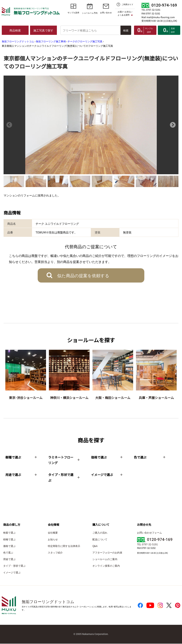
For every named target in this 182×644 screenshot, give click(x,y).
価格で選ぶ (9, 546)
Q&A (95, 546)
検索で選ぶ (9, 533)
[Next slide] (173, 125)
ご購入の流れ (100, 533)
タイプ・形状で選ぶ (14, 566)
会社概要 (53, 533)
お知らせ (53, 540)
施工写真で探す (43, 30)
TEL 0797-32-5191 (151, 10)
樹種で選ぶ (9, 540)
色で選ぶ (8, 553)
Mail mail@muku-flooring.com (158, 17)
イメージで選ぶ (12, 573)
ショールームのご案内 (105, 559)
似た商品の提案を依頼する (83, 275)
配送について (100, 540)
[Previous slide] (9, 125)
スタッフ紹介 (55, 553)
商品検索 (15, 30)
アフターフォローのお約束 (107, 553)
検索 (126, 30)
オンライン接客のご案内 (106, 566)
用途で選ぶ (9, 559)
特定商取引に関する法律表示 (64, 546)
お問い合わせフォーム (149, 533)
